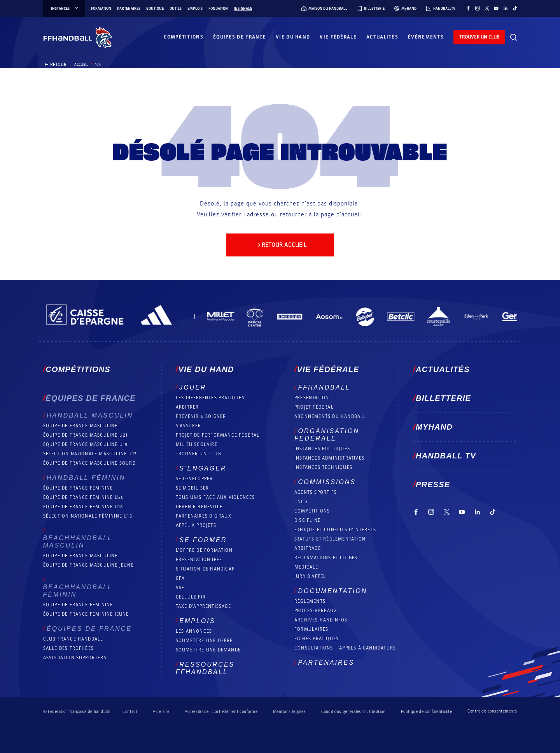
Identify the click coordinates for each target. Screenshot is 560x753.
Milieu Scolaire (197, 444)
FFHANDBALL (324, 387)
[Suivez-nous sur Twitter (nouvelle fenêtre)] (487, 8)
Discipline (307, 520)
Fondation (218, 9)
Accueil (81, 65)
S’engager (203, 468)
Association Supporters (75, 658)
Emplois (195, 9)
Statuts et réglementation (330, 539)
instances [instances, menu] (65, 9)
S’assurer (189, 426)
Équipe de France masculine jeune (88, 565)
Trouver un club (199, 454)
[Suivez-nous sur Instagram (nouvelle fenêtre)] (478, 8)
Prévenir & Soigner (201, 416)
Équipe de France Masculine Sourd (89, 463)
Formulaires (311, 629)
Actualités (382, 37)
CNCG (301, 502)
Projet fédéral (314, 407)
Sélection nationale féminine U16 (88, 516)
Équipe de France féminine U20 (84, 497)
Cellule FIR (191, 597)
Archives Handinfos (321, 620)
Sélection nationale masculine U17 (90, 454)
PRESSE (433, 484)
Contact (130, 712)
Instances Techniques (323, 467)
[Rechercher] (514, 37)
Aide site (161, 712)
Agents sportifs (316, 492)
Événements (426, 37)
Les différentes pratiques (210, 398)
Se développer (194, 479)
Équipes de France (240, 37)
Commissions (327, 482)
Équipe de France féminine (78, 488)
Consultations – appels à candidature (345, 648)
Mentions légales (289, 712)
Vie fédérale (338, 37)
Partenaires (129, 9)
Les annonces (194, 631)
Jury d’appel (310, 576)
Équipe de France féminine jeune (86, 614)
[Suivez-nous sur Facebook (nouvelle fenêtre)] (468, 8)
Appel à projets (196, 525)
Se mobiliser (192, 488)
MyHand (434, 427)
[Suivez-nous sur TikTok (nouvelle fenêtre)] (515, 8)
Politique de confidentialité (426, 712)
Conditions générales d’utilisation (353, 712)
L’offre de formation (204, 550)
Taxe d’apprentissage (203, 606)
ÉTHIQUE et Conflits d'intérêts (335, 530)
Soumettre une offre (204, 641)
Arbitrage (308, 548)
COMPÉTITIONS (312, 511)
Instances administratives (329, 458)
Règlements (310, 601)
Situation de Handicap (205, 569)
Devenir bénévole (199, 507)
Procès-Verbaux (316, 611)
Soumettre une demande (208, 650)
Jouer (193, 387)
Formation (101, 9)
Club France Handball (73, 639)
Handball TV (446, 456)
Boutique (155, 9)
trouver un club (479, 37)
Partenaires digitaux (204, 516)
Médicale (306, 567)
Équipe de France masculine (80, 426)
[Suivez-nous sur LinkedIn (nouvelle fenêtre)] (506, 8)
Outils (176, 9)
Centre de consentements (492, 711)
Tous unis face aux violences (215, 497)
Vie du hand (293, 37)
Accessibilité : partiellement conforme (221, 712)
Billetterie (443, 398)
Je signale (243, 9)
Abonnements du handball (330, 416)
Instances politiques (322, 449)
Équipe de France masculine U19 (86, 444)
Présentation (312, 398)
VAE (180, 588)
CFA (180, 578)
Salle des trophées (69, 648)
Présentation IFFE (199, 560)
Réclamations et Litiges (326, 558)
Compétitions (184, 37)
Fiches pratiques (317, 639)
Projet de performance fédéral (218, 435)
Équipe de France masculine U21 (86, 435)
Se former (203, 540)
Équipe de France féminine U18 (83, 507)
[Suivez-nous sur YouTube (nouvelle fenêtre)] (496, 8)
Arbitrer (187, 407)
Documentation (332, 591)
